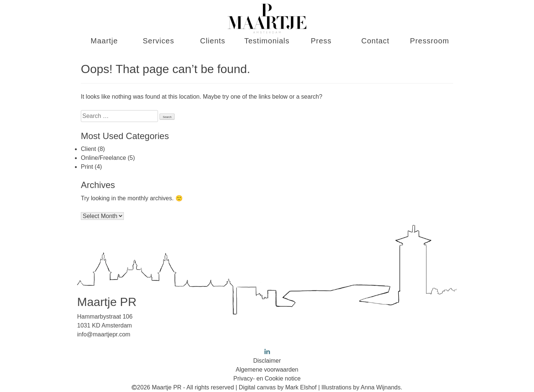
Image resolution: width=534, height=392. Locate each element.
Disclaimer (267, 361)
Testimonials (267, 41)
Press (321, 41)
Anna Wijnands (381, 387)
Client (88, 149)
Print (87, 167)
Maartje (104, 41)
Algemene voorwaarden (267, 370)
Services (159, 41)
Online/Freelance (103, 158)
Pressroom (430, 41)
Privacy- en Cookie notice (267, 378)
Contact (375, 41)
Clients (212, 41)
